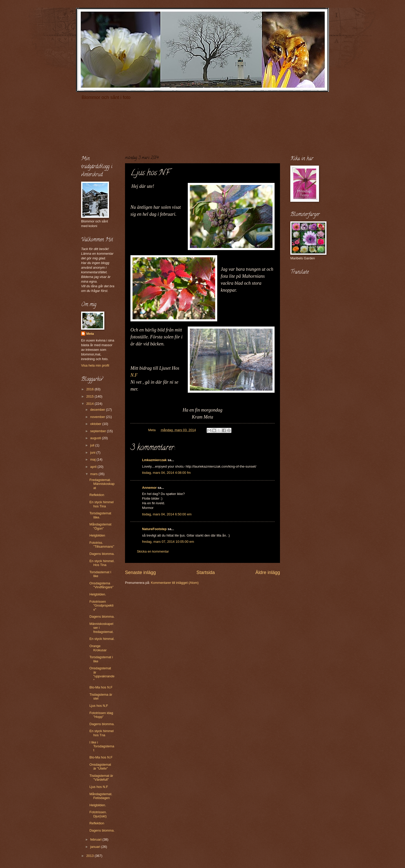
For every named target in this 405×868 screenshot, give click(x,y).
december (98, 410)
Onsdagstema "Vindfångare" (101, 585)
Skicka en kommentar (153, 551)
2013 (90, 856)
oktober (96, 424)
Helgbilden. (98, 594)
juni (93, 452)
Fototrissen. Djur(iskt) (98, 814)
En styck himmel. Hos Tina (102, 563)
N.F (134, 375)
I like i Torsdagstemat (102, 746)
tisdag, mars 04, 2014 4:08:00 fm (166, 473)
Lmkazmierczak (154, 460)
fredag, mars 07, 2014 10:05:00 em (168, 542)
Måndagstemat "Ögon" (100, 526)
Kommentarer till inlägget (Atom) (175, 583)
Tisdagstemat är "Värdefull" (101, 778)
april (94, 467)
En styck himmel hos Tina (102, 504)
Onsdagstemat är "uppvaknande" (102, 674)
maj (93, 459)
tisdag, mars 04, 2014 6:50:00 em (167, 514)
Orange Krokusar (98, 648)
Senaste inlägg (140, 572)
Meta (90, 334)
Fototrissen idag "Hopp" (101, 715)
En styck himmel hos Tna (102, 733)
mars (94, 474)
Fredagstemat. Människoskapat (102, 484)
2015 (90, 396)
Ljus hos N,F (99, 706)
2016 (90, 389)
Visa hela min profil (95, 365)
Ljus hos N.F (99, 787)
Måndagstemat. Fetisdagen (101, 796)
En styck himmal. (102, 639)
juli (93, 445)
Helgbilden (97, 535)
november (98, 417)
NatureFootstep (154, 529)
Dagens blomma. (102, 554)
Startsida (205, 572)
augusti (96, 438)
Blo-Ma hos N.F (101, 687)
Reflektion (97, 495)
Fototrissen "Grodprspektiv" (101, 606)
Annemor (149, 488)
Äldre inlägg (268, 572)
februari (96, 839)
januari (96, 847)
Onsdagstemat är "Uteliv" (100, 766)
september (98, 431)
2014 (90, 404)
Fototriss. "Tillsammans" (102, 545)
